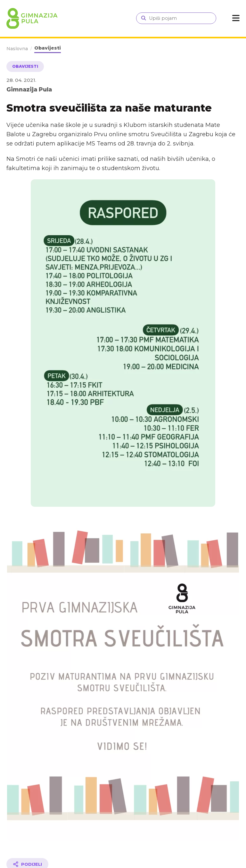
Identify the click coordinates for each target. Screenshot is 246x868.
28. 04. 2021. (21, 80)
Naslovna (17, 49)
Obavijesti (48, 48)
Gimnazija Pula (29, 89)
